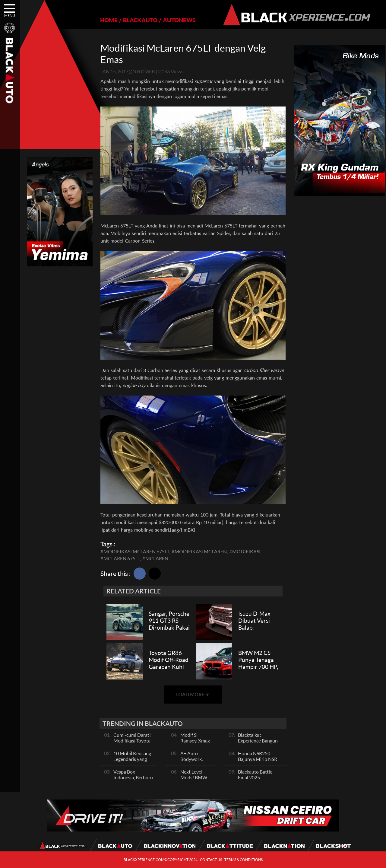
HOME (109, 20)
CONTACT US (211, 860)
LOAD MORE (193, 694)
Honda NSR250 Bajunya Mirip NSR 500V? (258, 759)
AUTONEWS (179, 20)
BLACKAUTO (140, 20)
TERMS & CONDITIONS (244, 860)
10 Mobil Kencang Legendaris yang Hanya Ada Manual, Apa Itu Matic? (134, 762)
